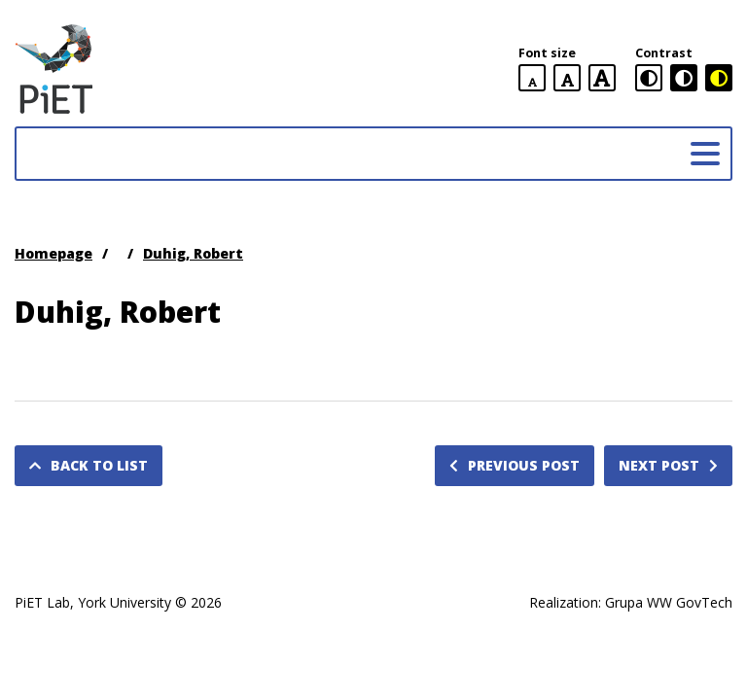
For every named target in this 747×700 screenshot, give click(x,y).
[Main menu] (705, 154)
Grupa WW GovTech (669, 602)
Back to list (89, 465)
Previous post (515, 465)
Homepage (53, 253)
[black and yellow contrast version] (719, 78)
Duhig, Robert (193, 253)
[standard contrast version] (649, 78)
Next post (668, 465)
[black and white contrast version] (684, 78)
